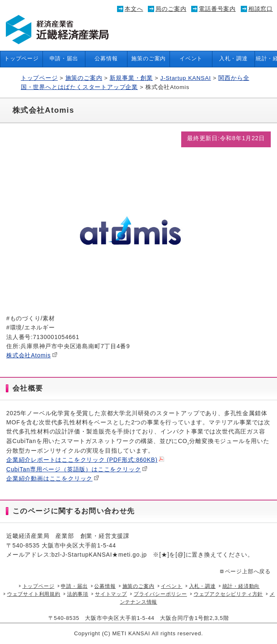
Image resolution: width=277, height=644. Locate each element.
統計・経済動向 (241, 586)
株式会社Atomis (32, 355)
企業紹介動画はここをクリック (53, 478)
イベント (191, 59)
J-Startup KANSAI (186, 78)
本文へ (134, 9)
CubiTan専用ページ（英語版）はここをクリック (77, 469)
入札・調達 (233, 59)
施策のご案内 (148, 59)
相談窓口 (261, 9)
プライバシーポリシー (160, 594)
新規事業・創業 (131, 78)
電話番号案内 (217, 9)
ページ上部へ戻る (245, 572)
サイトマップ (111, 594)
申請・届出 (64, 59)
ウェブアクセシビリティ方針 (228, 594)
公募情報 (106, 59)
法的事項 (78, 594)
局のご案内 (171, 9)
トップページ (21, 59)
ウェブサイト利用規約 (34, 594)
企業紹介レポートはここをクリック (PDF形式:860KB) (85, 460)
